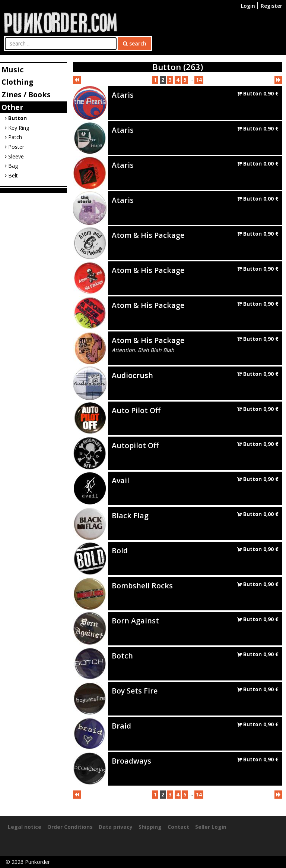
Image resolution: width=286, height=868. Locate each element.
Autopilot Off (135, 445)
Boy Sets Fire (135, 691)
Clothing (17, 82)
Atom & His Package (148, 235)
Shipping (150, 827)
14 (199, 80)
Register (271, 6)
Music (12, 70)
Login (248, 6)
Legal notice (25, 827)
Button (16, 118)
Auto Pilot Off (136, 410)
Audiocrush (132, 375)
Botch (122, 656)
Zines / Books (26, 95)
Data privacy (116, 827)
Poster (15, 147)
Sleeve (14, 156)
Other (12, 107)
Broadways (131, 761)
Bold (120, 551)
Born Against (135, 621)
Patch (13, 137)
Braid (121, 726)
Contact (178, 827)
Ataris (123, 95)
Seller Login (211, 827)
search (135, 43)
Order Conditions (70, 827)
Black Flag (130, 515)
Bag (11, 166)
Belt (11, 175)
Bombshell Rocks (142, 586)
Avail (120, 480)
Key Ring (17, 128)
